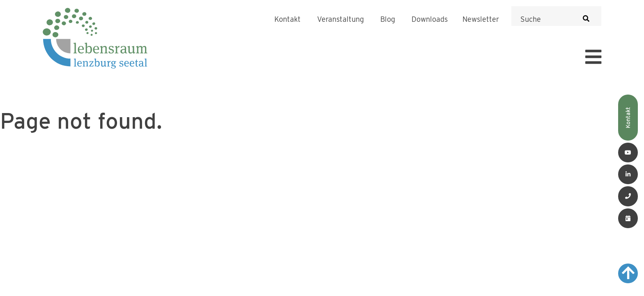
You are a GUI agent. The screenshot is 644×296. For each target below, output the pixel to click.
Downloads (430, 19)
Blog (388, 19)
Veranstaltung (340, 19)
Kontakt (287, 19)
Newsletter (481, 19)
